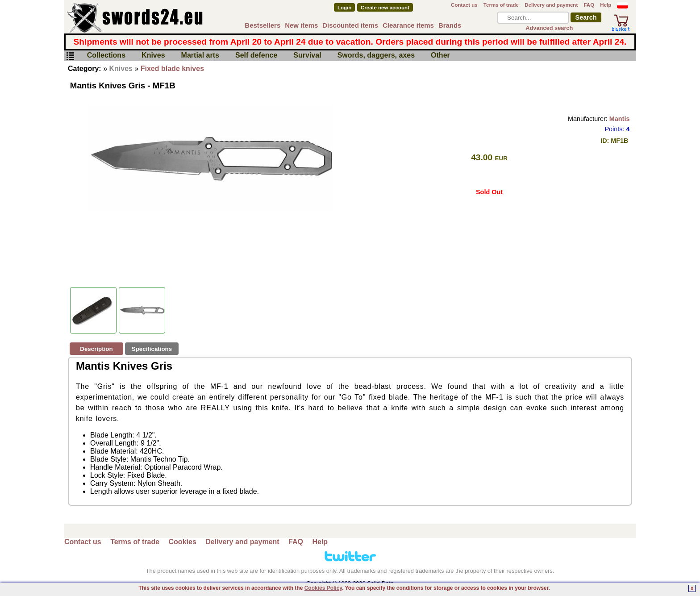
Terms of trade (501, 5)
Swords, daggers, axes (376, 56)
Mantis (620, 119)
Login (344, 8)
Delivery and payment (551, 5)
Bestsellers (262, 25)
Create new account (385, 8)
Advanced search (549, 28)
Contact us (464, 5)
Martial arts (200, 56)
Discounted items (350, 25)
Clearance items (408, 25)
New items (301, 25)
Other (440, 56)
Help (606, 5)
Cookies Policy (323, 588)
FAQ (589, 5)
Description (96, 349)
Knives (153, 56)
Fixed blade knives (172, 69)
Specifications (152, 349)
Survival (307, 56)
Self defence (256, 56)
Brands (450, 25)
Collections (106, 56)
